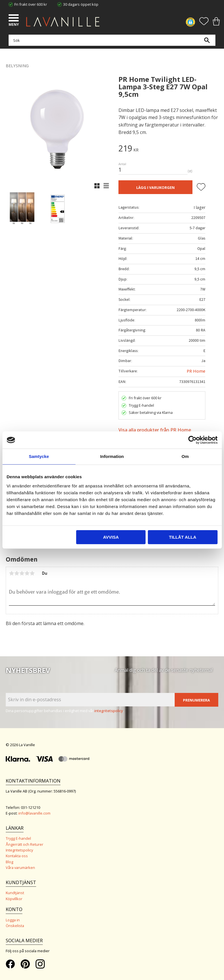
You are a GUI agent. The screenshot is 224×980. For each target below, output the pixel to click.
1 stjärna (11, 573)
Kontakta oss (17, 856)
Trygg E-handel (18, 838)
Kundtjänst (15, 893)
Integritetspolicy (19, 850)
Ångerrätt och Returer (25, 844)
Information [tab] (112, 456)
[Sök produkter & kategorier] (111, 40)
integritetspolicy (109, 711)
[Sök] (207, 40)
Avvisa (111, 537)
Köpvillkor (14, 899)
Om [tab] (185, 456)
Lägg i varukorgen (155, 187)
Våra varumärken (20, 868)
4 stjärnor (27, 573)
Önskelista (15, 926)
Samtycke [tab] (39, 456)
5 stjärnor (32, 573)
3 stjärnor (22, 573)
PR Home (196, 371)
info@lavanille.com (34, 813)
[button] (14, 19)
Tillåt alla (183, 537)
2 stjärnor (17, 573)
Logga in (13, 920)
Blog (9, 862)
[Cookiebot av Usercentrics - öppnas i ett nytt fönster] (192, 440)
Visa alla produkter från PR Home (155, 430)
